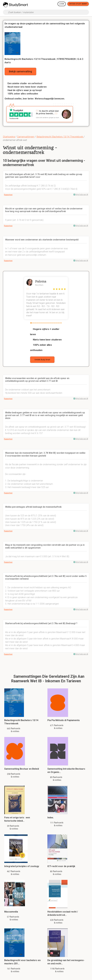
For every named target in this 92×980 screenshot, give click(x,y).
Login (62, 4)
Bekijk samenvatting (20, 71)
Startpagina (9, 137)
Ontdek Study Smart (78, 4)
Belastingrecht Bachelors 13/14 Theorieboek (60, 137)
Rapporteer (8, 195)
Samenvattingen (26, 137)
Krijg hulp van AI (82, 195)
